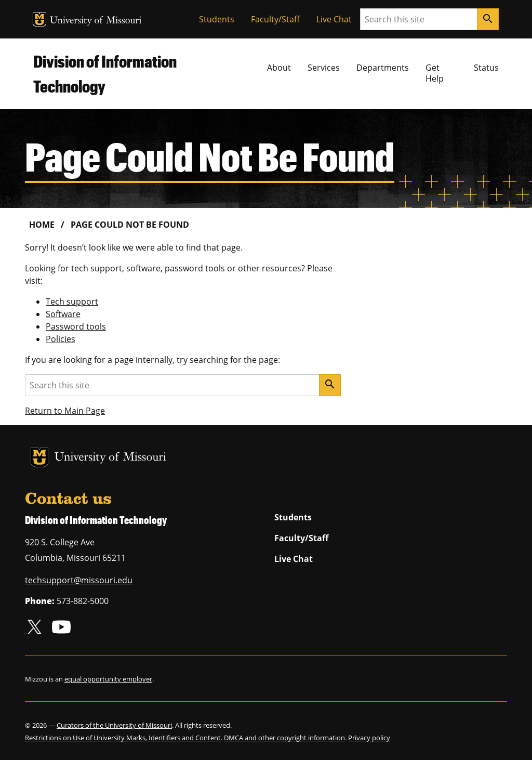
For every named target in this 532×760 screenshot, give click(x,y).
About (279, 68)
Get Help (435, 73)
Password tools (76, 326)
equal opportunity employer (108, 679)
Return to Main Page (65, 411)
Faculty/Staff (275, 19)
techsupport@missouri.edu (79, 580)
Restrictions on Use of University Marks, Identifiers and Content (123, 738)
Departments (383, 68)
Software (63, 314)
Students (217, 19)
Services (324, 68)
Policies (61, 339)
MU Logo (39, 19)
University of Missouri (96, 21)
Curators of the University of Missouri (114, 725)
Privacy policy (369, 738)
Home (42, 225)
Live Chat (334, 19)
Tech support (72, 302)
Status (486, 68)
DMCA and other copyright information (284, 738)
